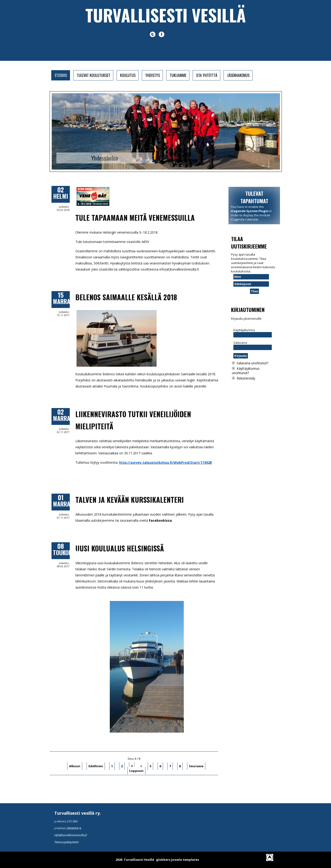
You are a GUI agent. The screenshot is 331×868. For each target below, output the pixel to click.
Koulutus (128, 75)
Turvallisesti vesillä (166, 15)
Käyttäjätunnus (244, 330)
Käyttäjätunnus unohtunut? (246, 371)
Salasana (240, 343)
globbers (163, 860)
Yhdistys (153, 75)
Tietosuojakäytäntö (66, 842)
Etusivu (61, 75)
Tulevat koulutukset (94, 75)
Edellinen (96, 766)
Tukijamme (178, 75)
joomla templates (185, 860)
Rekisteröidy (246, 378)
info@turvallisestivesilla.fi (71, 835)
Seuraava (196, 766)
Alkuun (75, 766)
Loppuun (136, 771)
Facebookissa (160, 520)
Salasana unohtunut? (252, 363)
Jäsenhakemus (238, 75)
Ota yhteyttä (207, 75)
